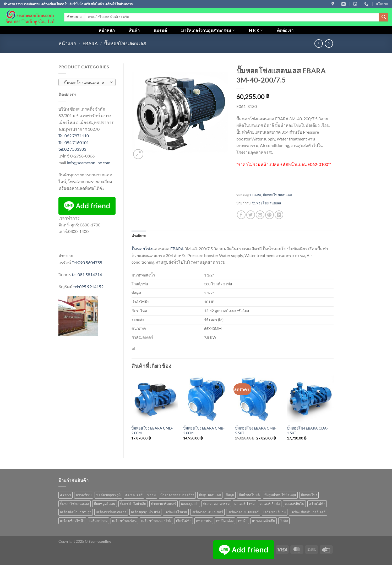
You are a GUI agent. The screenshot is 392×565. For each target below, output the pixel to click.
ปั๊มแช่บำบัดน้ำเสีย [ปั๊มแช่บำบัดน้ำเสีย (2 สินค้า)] (133, 504)
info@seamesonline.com (89, 163)
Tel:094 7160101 (74, 142)
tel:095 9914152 (88, 287)
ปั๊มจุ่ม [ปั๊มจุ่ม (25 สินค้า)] (230, 495)
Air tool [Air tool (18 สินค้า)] (66, 495)
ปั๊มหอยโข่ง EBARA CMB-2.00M (204, 431)
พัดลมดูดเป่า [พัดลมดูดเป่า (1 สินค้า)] (190, 504)
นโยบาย (382, 4)
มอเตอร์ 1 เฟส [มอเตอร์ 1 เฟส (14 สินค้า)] (244, 504)
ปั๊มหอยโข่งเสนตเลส (267, 203)
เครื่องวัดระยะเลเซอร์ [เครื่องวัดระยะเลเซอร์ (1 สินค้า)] (243, 512)
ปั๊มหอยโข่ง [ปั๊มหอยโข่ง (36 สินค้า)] (309, 495)
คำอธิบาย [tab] (139, 236)
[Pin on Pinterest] (269, 215)
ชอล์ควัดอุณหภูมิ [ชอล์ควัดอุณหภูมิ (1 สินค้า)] (108, 495)
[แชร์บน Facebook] (241, 215)
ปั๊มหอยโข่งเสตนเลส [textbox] (84, 83)
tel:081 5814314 (87, 275)
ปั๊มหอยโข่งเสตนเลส (125, 44)
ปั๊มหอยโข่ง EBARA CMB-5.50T (256, 431)
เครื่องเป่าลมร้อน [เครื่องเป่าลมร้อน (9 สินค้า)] (124, 521)
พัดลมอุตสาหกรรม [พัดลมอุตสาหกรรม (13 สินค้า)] (216, 504)
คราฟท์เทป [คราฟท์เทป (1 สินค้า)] (84, 495)
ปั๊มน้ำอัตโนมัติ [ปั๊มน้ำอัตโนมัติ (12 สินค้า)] (249, 495)
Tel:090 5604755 (87, 262)
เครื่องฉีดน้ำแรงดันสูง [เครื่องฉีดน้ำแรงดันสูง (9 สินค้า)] (76, 512)
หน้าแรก (67, 44)
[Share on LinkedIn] (279, 215)
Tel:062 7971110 (74, 136)
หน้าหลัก (107, 30)
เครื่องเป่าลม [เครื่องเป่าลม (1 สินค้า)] (98, 521)
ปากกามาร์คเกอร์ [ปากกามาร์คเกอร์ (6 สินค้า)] (164, 504)
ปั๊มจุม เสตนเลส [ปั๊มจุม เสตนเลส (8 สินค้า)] (210, 495)
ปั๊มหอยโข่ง (142, 249)
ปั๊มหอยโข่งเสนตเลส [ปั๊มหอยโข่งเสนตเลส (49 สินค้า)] (75, 504)
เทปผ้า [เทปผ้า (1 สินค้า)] (243, 521)
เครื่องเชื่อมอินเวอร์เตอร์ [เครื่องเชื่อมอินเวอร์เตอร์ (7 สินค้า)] (308, 512)
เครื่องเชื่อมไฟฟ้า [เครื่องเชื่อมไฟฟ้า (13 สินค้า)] (72, 521)
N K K (256, 30)
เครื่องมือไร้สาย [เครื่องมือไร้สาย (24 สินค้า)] (176, 512)
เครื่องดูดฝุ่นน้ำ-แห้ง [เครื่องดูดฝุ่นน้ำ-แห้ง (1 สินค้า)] (145, 512)
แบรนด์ (160, 30)
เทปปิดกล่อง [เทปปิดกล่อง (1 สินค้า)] (225, 521)
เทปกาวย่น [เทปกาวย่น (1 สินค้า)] (204, 521)
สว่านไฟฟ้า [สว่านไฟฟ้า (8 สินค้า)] (317, 504)
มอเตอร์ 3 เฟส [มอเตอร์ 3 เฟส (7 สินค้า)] (270, 504)
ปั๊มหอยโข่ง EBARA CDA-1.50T (307, 431)
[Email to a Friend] (260, 215)
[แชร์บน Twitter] (251, 215)
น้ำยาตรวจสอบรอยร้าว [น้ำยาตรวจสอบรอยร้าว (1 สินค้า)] (177, 495)
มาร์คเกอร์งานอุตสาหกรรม (208, 30)
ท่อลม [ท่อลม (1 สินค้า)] (151, 495)
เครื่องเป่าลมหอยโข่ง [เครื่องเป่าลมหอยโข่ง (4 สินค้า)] (156, 521)
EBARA (90, 44)
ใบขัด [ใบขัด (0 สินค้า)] (284, 521)
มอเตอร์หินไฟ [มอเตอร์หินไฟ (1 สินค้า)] (294, 504)
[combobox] (87, 82)
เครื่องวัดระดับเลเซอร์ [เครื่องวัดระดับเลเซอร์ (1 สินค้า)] (207, 512)
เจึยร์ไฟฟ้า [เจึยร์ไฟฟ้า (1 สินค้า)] (184, 521)
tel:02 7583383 (72, 149)
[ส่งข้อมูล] (384, 17)
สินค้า (134, 30)
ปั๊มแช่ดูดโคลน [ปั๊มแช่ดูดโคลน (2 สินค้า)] (105, 504)
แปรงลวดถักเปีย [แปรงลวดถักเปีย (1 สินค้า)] (264, 521)
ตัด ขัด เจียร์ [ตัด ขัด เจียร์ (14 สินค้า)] (134, 495)
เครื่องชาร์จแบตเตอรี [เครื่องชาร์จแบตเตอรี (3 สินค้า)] (111, 512)
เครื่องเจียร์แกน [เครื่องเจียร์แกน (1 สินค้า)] (275, 512)
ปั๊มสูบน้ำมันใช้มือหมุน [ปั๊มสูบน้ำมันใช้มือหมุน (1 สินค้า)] (280, 495)
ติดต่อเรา (285, 30)
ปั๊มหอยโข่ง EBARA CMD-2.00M (152, 431)
